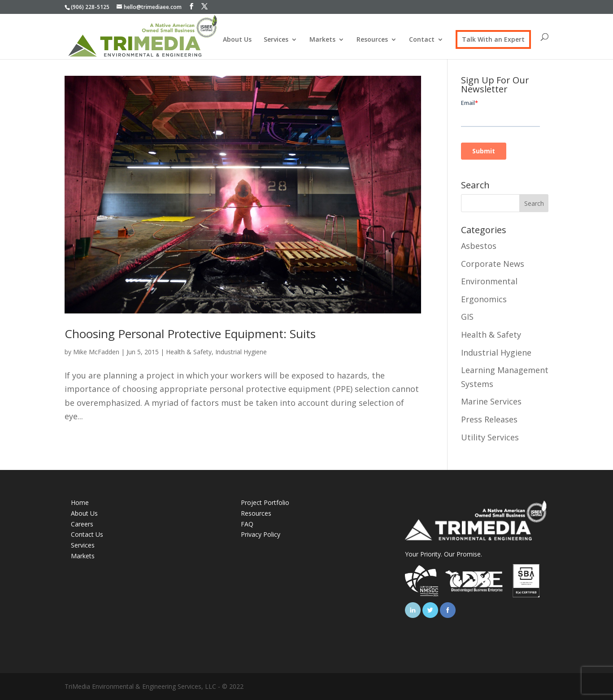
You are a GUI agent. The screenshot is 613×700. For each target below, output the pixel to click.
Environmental (489, 281)
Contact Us (87, 534)
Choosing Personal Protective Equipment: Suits (190, 334)
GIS (467, 317)
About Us (237, 40)
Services (276, 40)
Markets (322, 40)
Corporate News (493, 264)
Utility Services (490, 437)
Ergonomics (484, 299)
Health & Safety (189, 352)
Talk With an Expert (493, 39)
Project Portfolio (265, 502)
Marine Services (491, 401)
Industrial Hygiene (241, 352)
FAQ (247, 524)
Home (80, 502)
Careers (82, 524)
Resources (372, 40)
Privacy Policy (261, 534)
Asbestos (479, 246)
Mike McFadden (96, 352)
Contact (422, 40)
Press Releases (489, 419)
